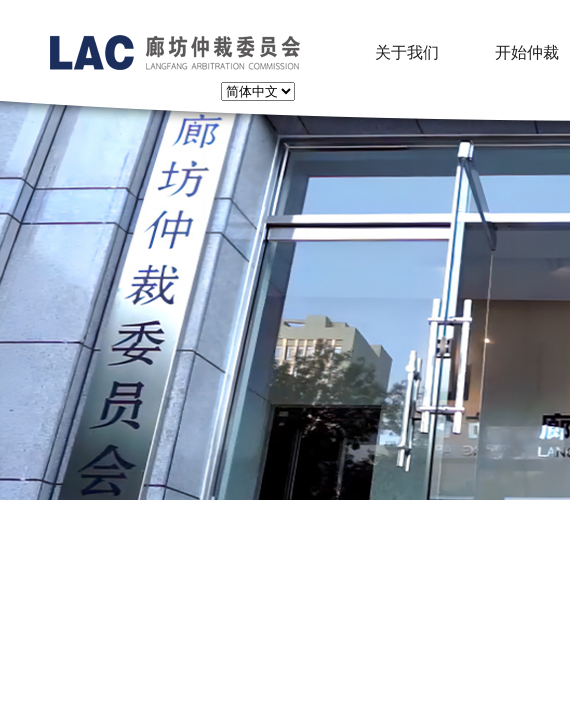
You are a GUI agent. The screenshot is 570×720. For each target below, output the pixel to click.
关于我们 (407, 52)
